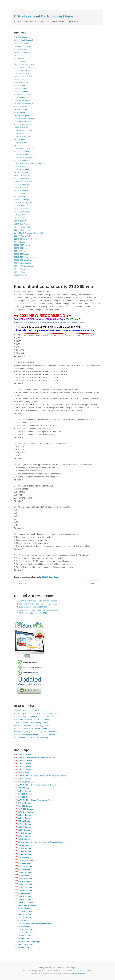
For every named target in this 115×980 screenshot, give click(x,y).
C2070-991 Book (21, 248)
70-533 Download (21, 269)
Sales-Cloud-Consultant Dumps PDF (29, 233)
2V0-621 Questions (22, 206)
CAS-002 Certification (23, 46)
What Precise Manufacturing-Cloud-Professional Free (35, 735)
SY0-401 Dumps (21, 37)
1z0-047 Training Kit (22, 176)
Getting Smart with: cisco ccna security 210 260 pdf (39, 604)
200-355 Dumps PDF (22, 124)
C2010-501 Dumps (22, 91)
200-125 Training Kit (22, 67)
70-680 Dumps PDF (22, 70)
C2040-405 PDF (20, 167)
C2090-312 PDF (20, 275)
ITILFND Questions (22, 97)
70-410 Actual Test (21, 73)
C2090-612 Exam (21, 79)
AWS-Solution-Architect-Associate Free (30, 164)
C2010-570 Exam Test (23, 76)
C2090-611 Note (21, 143)
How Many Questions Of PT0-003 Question (31, 726)
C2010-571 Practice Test (24, 64)
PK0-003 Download (22, 215)
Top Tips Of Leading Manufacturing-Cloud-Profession (35, 732)
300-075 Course (20, 61)
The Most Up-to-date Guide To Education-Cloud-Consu (36, 713)
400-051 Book (20, 85)
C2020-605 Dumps (22, 200)
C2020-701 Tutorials (22, 245)
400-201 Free (19, 272)
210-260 (19, 292)
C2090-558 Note (21, 88)
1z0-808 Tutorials (21, 82)
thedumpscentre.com (78, 974)
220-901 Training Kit (22, 230)
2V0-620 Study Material (23, 94)
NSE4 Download (21, 106)
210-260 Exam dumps (51, 577)
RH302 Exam (19, 242)
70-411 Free (19, 218)
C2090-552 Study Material (24, 149)
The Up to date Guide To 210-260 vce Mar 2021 (38, 601)
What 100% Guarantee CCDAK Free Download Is (34, 720)
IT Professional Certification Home (44, 16)
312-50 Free (19, 55)
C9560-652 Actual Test (23, 182)
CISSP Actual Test (21, 127)
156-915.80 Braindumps (24, 266)
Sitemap (83, 971)
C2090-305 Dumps (22, 254)
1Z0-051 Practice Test (23, 173)
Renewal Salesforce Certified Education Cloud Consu (35, 710)
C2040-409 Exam (21, 188)
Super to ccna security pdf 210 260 (33, 607)
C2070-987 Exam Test (23, 239)
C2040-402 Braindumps (24, 158)
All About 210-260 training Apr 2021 (33, 613)
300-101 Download (22, 161)
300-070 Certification (22, 263)
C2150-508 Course (22, 170)
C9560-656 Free (21, 109)
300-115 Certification (22, 209)
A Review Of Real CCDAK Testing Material (31, 723)
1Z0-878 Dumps (20, 146)
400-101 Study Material (23, 40)
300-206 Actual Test (22, 236)
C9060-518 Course (22, 115)
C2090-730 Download (23, 52)
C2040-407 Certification (24, 100)
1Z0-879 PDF (19, 112)
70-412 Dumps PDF (22, 179)
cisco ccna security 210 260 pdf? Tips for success (39, 610)
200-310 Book (20, 194)
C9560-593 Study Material (24, 257)
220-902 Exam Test (22, 185)
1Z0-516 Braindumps (22, 49)
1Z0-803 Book (20, 139)
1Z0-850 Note (20, 251)
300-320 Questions (22, 43)
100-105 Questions (22, 152)
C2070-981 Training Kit (23, 121)
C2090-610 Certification (24, 155)
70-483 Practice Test (22, 227)
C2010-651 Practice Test (24, 118)
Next (93, 583)
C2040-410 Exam (21, 133)
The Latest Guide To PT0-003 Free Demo (31, 729)
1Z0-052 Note (20, 197)
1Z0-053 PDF (19, 58)
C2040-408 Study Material (24, 203)
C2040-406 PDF (20, 221)
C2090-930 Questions (23, 260)
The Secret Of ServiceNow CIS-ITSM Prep (31, 738)
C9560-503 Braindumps (24, 103)
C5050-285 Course (22, 224)
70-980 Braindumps (22, 212)
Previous (22, 583)
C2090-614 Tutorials (22, 136)
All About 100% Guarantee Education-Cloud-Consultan (36, 717)
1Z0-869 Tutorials (21, 191)
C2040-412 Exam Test (23, 130)
